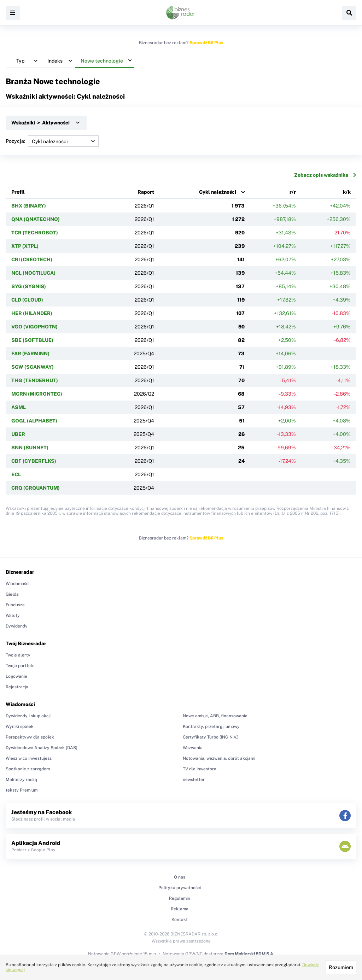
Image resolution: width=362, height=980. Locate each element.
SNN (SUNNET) (30, 448)
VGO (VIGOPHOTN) (34, 327)
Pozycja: (52, 141)
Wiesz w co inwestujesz (29, 758)
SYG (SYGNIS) (29, 286)
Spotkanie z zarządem (28, 769)
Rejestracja (17, 687)
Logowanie (16, 676)
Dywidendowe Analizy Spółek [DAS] (42, 748)
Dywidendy (17, 626)
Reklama (180, 909)
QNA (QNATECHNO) (36, 219)
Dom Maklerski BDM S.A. (249, 954)
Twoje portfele (20, 666)
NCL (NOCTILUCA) (33, 273)
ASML (19, 407)
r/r (293, 192)
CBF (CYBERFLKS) (34, 461)
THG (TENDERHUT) (35, 380)
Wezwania (193, 748)
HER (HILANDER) (32, 313)
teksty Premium (22, 790)
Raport (146, 192)
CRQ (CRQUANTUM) (36, 488)
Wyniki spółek (20, 727)
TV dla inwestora (200, 769)
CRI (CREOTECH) (32, 259)
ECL (16, 474)
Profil (18, 192)
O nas (180, 877)
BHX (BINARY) (29, 206)
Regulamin (180, 898)
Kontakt (180, 920)
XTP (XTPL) (25, 246)
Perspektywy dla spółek (30, 737)
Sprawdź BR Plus (206, 43)
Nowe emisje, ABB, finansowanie (215, 716)
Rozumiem (341, 967)
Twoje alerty (18, 655)
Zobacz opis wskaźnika (325, 175)
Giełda (12, 594)
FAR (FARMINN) (30, 354)
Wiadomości (17, 584)
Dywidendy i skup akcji (28, 716)
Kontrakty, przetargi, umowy (211, 727)
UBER (18, 434)
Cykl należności (218, 192)
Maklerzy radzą (21, 780)
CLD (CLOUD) (27, 300)
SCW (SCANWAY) (33, 367)
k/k (347, 192)
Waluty (13, 616)
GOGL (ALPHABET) (34, 421)
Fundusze (15, 605)
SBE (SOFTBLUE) (32, 340)
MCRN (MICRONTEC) (37, 394)
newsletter (194, 780)
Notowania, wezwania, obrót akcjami (219, 758)
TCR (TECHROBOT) (35, 233)
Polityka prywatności (180, 888)
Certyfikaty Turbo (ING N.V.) (211, 737)
